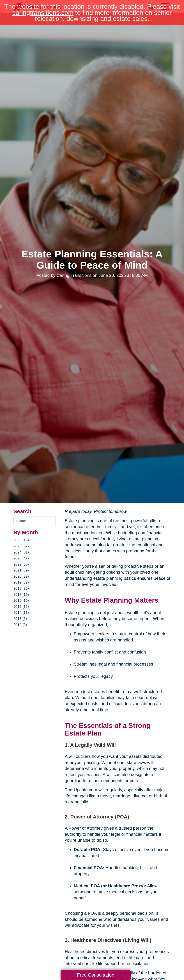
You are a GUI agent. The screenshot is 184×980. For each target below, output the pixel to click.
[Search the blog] (35, 521)
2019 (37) (21, 582)
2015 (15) (21, 607)
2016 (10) (21, 600)
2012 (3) (20, 625)
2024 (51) (21, 552)
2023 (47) (21, 558)
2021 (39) (21, 570)
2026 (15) (21, 540)
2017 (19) (21, 595)
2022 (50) (21, 564)
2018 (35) (21, 588)
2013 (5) (20, 619)
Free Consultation (96, 975)
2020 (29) (21, 576)
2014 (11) (21, 612)
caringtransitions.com (43, 13)
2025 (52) (21, 546)
